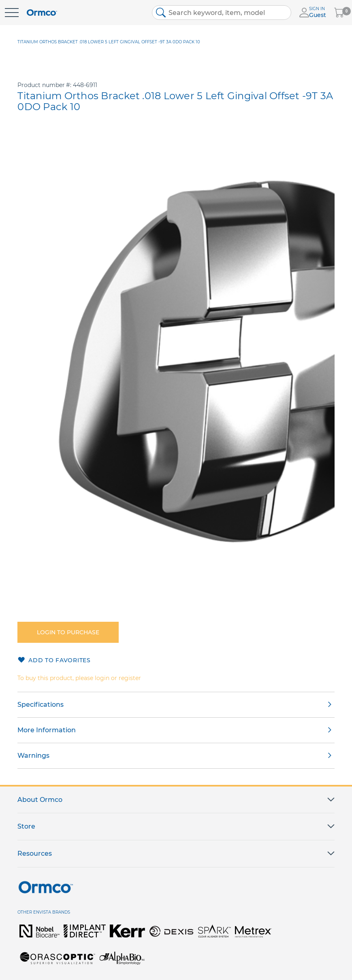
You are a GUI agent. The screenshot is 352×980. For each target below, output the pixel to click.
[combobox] (222, 13)
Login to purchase (68, 632)
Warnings (33, 756)
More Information (47, 730)
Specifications (41, 705)
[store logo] (42, 13)
